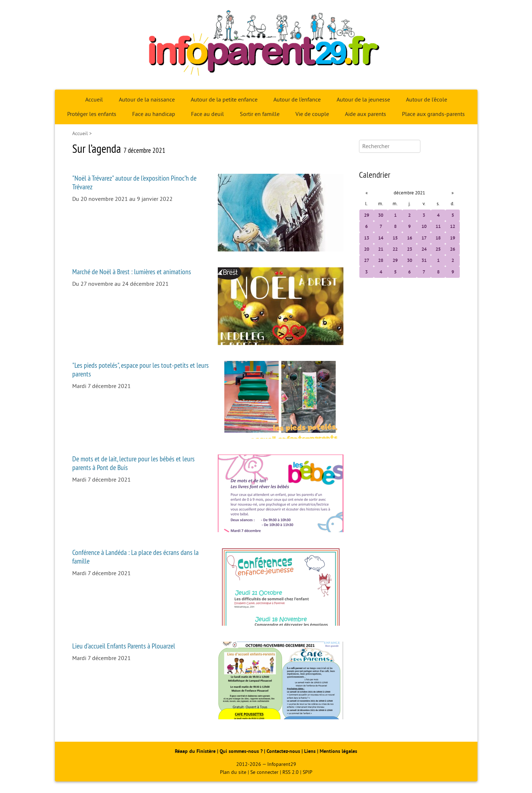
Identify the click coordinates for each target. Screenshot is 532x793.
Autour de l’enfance (297, 100)
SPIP (308, 772)
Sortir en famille (260, 114)
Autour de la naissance (147, 100)
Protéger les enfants (92, 114)
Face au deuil (207, 114)
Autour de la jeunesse (363, 100)
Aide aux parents (366, 114)
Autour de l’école (427, 100)
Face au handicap (154, 114)
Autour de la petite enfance (224, 100)
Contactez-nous (283, 751)
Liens (310, 751)
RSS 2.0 (291, 772)
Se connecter (264, 772)
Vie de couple (312, 114)
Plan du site (233, 772)
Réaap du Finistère (195, 751)
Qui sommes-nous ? (242, 751)
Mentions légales (338, 751)
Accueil (94, 100)
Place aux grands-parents (433, 114)
